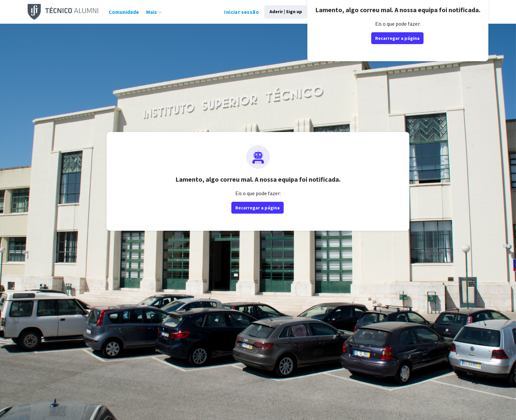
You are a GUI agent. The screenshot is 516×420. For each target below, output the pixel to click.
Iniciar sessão (226, 12)
